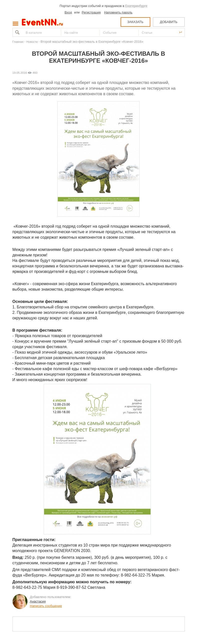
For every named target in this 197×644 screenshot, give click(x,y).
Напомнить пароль (118, 12)
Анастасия (38, 601)
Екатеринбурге (136, 6)
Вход (68, 12)
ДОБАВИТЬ (169, 22)
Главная (18, 42)
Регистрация (91, 12)
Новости (32, 42)
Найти (17, 32)
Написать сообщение (46, 606)
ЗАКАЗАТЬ (135, 22)
